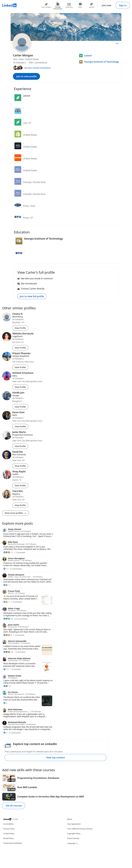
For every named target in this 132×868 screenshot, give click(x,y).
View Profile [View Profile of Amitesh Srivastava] (20, 387)
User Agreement (74, 824)
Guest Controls (73, 838)
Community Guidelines (13, 843)
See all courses (14, 806)
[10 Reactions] (8, 619)
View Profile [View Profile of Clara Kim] (20, 505)
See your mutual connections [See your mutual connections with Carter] (37, 68)
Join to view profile (26, 76)
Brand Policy (8, 838)
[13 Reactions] (6, 669)
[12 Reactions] (7, 686)
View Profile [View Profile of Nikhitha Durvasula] (20, 348)
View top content (55, 758)
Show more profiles (16, 513)
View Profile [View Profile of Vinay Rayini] (20, 486)
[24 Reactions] (8, 652)
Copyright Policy (74, 834)
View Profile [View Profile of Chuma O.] (20, 328)
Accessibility (8, 824)
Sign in (123, 5)
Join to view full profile (32, 296)
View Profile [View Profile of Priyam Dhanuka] (20, 367)
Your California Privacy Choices (80, 829)
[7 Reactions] (6, 585)
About (70, 819)
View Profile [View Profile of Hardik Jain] (20, 407)
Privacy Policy (9, 829)
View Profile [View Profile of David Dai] (20, 466)
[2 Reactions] (5, 703)
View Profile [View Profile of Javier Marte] (20, 446)
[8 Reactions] (8, 635)
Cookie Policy (9, 834)
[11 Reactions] (8, 552)
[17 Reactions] (6, 569)
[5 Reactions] (5, 733)
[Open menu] (117, 44)
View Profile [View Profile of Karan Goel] (20, 426)
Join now (107, 5)
